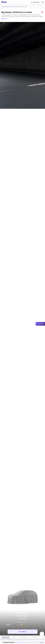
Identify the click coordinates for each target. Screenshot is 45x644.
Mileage (15, 637)
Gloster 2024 (6, 637)
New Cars (9, 7)
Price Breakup (35, 637)
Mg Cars (15, 7)
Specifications (24, 637)
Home (3, 7)
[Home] (4, 2)
